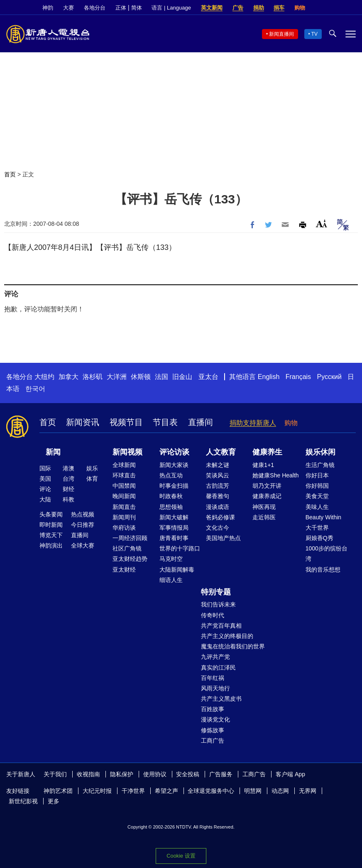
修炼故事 (213, 730)
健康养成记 (267, 496)
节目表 (165, 422)
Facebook (323, 8)
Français (298, 377)
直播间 (201, 422)
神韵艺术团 (58, 791)
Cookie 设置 (181, 856)
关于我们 (55, 774)
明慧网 (253, 791)
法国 (161, 377)
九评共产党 (215, 657)
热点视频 (83, 514)
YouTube (352, 8)
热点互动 (171, 475)
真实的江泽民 (218, 668)
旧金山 (182, 377)
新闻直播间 (281, 34)
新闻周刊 (124, 517)
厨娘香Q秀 (319, 538)
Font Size (322, 224)
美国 (45, 479)
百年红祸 (213, 678)
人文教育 (221, 452)
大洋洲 (117, 377)
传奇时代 (213, 615)
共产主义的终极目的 (227, 636)
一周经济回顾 (130, 538)
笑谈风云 (218, 475)
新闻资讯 (83, 422)
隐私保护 (122, 774)
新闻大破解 (174, 517)
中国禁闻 (124, 486)
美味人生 (317, 507)
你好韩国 (317, 486)
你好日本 (317, 475)
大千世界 (317, 528)
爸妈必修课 (220, 517)
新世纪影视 (23, 801)
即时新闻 (51, 525)
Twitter (338, 8)
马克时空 (171, 559)
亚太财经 (124, 570)
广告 (238, 8)
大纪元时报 (97, 791)
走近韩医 (264, 517)
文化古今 (218, 528)
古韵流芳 (218, 486)
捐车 (279, 8)
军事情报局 (174, 528)
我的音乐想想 (323, 570)
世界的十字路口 (180, 548)
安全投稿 (188, 774)
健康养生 (267, 452)
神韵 (48, 8)
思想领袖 (171, 507)
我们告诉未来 (218, 604)
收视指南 (88, 774)
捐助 (259, 8)
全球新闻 (124, 465)
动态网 (280, 791)
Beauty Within (323, 517)
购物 (300, 8)
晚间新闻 (124, 496)
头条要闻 (51, 514)
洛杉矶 (93, 377)
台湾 (68, 479)
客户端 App (290, 774)
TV (314, 34)
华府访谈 (124, 528)
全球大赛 (83, 545)
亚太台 (208, 377)
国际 (45, 468)
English (269, 377)
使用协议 (155, 774)
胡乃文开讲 (267, 486)
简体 (137, 8)
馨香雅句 (218, 496)
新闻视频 (127, 452)
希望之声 (166, 791)
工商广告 (213, 741)
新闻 (53, 452)
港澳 (68, 468)
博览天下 (51, 535)
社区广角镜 (127, 548)
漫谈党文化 (215, 719)
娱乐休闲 (320, 452)
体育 (92, 479)
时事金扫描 (174, 486)
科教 (68, 499)
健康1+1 (263, 465)
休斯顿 (141, 377)
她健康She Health (275, 475)
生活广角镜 (320, 465)
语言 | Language (171, 8)
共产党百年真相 (221, 626)
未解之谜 (218, 465)
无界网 (308, 791)
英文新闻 (212, 8)
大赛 (68, 8)
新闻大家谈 (174, 465)
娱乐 (92, 468)
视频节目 (126, 422)
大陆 (45, 499)
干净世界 (133, 791)
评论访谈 (174, 452)
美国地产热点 (223, 538)
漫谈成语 (218, 507)
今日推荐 (83, 525)
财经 (68, 489)
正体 (121, 8)
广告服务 (221, 774)
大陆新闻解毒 (177, 570)
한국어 (35, 389)
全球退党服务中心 (211, 791)
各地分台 (95, 8)
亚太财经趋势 (130, 559)
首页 (10, 174)
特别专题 (216, 592)
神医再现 (264, 507)
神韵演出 (51, 545)
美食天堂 (317, 496)
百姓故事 (213, 709)
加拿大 (68, 377)
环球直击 (124, 475)
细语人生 (171, 580)
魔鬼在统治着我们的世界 (233, 646)
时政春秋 (171, 496)
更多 (54, 801)
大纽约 (44, 377)
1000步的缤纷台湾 (327, 554)
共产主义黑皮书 (221, 699)
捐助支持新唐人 (253, 423)
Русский (329, 377)
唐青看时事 (174, 538)
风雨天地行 (215, 688)
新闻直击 (124, 507)
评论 (45, 489)
